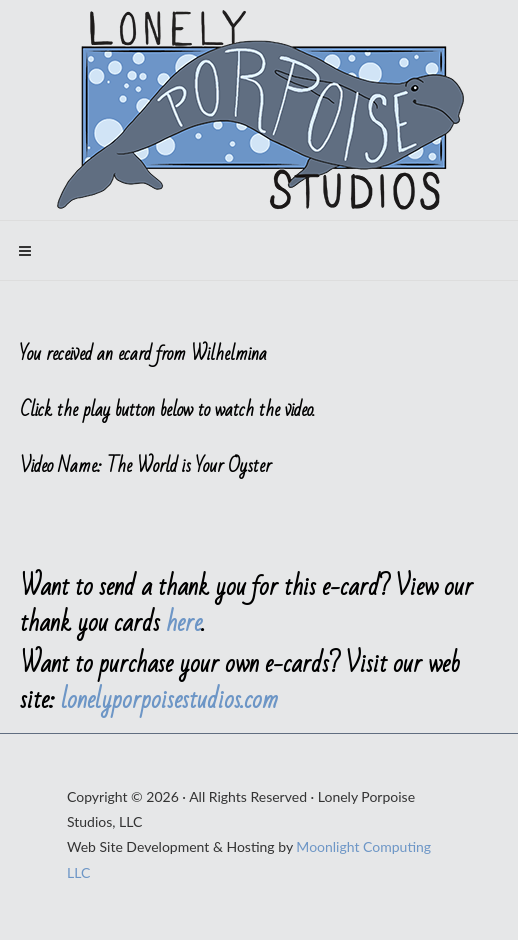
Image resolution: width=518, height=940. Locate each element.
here (184, 623)
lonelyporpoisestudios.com (169, 700)
